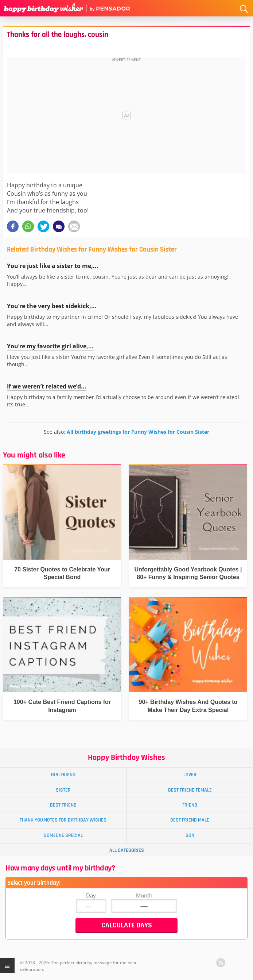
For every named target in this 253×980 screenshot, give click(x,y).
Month (144, 895)
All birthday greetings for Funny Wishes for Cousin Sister (138, 432)
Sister (63, 790)
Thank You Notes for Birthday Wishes (63, 820)
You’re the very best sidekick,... (52, 306)
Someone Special (63, 835)
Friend (190, 805)
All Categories (127, 850)
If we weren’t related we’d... (47, 386)
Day (91, 895)
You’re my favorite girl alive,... (50, 346)
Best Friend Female (190, 790)
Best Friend (63, 805)
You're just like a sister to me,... (53, 266)
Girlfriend (63, 775)
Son (190, 835)
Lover (190, 775)
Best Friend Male (190, 820)
